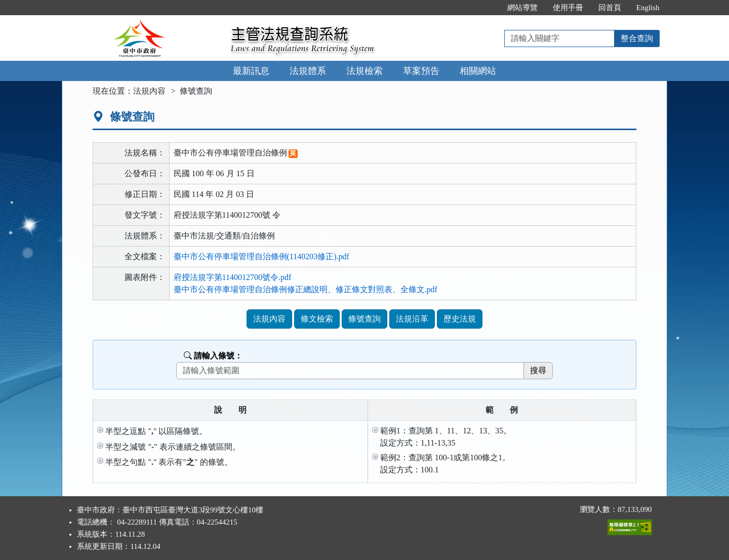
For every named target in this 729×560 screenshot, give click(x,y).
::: (489, 8)
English (648, 8)
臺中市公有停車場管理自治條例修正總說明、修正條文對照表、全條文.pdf (306, 289)
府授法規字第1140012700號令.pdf (233, 277)
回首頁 (610, 8)
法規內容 (149, 91)
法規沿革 (412, 319)
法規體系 (308, 71)
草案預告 (421, 71)
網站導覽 (522, 8)
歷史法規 (460, 319)
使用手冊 (568, 8)
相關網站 (478, 71)
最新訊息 (251, 71)
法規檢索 (364, 71)
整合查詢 (637, 38)
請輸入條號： (213, 356)
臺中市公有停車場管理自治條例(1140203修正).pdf (261, 256)
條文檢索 (317, 319)
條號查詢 (364, 319)
